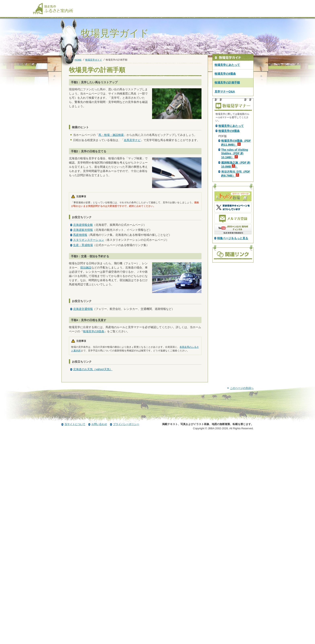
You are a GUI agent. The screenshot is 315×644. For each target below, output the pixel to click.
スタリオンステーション (89, 240)
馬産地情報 (80, 235)
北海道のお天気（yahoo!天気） (93, 369)
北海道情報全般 (83, 225)
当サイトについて (75, 633)
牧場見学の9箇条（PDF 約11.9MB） (236, 213)
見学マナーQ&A (225, 92)
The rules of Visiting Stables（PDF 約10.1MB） (235, 224)
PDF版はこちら (229, 160)
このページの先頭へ (242, 597)
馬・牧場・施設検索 (111, 135)
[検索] (279, 4)
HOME (78, 60)
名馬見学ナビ (132, 140)
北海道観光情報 (83, 230)
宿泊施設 (86, 268)
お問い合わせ (99, 633)
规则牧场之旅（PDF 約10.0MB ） (236, 235)
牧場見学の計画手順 (227, 82)
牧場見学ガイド (94, 60)
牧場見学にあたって (227, 65)
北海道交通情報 (83, 309)
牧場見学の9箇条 (94, 331)
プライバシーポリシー (126, 633)
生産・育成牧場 (83, 245)
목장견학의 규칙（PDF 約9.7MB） (236, 244)
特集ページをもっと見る (233, 309)
